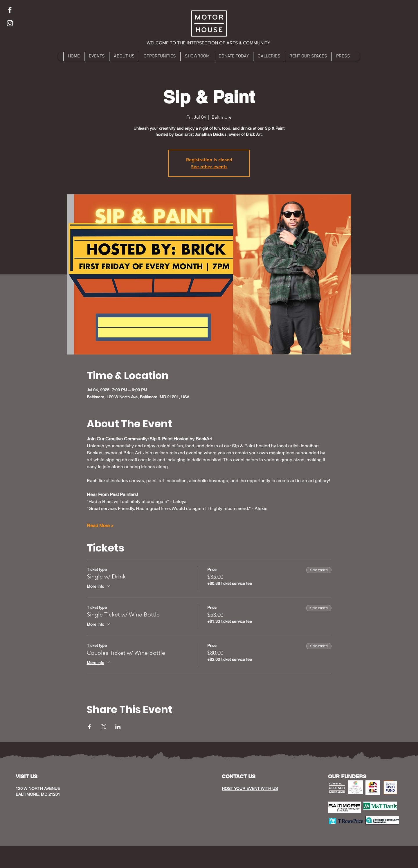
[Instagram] (10, 23)
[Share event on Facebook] (90, 727)
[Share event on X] (104, 727)
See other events (209, 167)
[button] (209, 43)
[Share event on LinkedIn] (118, 727)
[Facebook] (10, 10)
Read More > (100, 526)
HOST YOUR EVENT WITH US (250, 789)
